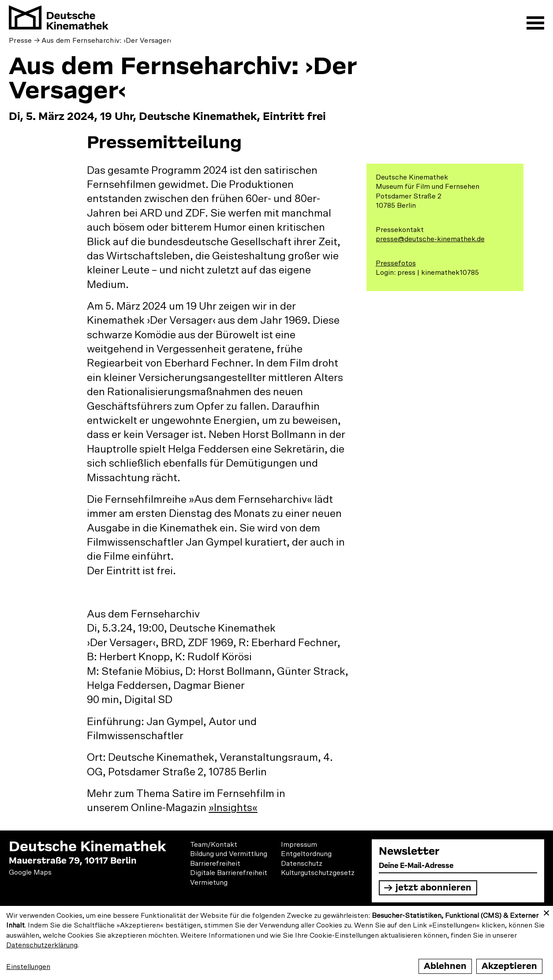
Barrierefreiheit (215, 864)
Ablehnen (445, 966)
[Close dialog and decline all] (546, 911)
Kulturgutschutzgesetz (318, 873)
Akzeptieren (509, 966)
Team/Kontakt (214, 845)
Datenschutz (302, 864)
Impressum (299, 845)
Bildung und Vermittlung (229, 854)
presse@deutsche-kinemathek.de (430, 239)
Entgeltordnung (306, 854)
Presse (21, 41)
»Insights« (233, 808)
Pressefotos (396, 263)
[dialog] (276, 943)
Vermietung (209, 883)
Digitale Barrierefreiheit (229, 873)
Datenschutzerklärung (42, 945)
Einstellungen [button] (28, 967)
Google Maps (30, 872)
